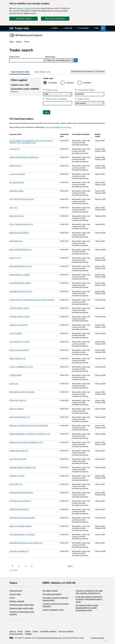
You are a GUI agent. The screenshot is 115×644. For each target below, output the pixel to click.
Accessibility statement (48, 631)
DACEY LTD (14, 384)
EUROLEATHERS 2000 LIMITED (21, 493)
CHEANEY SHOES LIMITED (20, 317)
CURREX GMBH (15, 375)
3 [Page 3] (25, 566)
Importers (70, 83)
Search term (15, 57)
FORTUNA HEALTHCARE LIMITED (22, 518)
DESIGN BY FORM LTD (18, 401)
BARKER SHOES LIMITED (19, 233)
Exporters (87, 83)
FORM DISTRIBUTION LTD (19, 509)
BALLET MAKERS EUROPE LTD (21, 224)
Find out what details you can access (58, 127)
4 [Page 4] (32, 566)
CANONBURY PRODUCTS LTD (21, 292)
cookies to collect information (28, 8)
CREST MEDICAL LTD (17, 359)
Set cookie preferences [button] (55, 19)
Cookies (28, 631)
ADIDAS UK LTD (15, 166)
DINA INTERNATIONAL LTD (19, 417)
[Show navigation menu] (54, 28)
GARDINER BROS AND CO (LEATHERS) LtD (26, 543)
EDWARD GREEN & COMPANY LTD (23, 468)
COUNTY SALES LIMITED (19, 350)
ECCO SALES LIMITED (18, 459)
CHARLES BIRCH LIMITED (19, 308)
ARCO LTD (13, 208)
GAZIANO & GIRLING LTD (19, 551)
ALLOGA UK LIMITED (17, 174)
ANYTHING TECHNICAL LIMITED (22, 199)
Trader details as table (20, 72)
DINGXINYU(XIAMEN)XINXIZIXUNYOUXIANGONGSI (29, 426)
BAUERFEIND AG (16, 241)
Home (11, 42)
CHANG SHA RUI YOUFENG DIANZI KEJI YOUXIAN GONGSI (32, 300)
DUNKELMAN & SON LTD (19, 451)
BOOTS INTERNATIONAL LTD (20, 250)
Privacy (20, 631)
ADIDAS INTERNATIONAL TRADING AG (24, 157)
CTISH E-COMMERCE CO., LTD (21, 367)
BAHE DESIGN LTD (17, 216)
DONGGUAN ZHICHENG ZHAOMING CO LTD (26, 442)
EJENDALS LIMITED (17, 476)
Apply (47, 112)
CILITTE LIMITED (16, 333)
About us (12, 631)
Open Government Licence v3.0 (50, 638)
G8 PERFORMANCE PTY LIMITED (22, 535)
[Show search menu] (103, 28)
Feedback (28, 634)
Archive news (15, 594)
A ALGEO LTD (14, 149)
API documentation (16, 634)
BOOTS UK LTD (15, 258)
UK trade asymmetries (52, 594)
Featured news (16, 591)
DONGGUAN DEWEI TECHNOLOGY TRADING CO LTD (30, 434)
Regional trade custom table (21, 608)
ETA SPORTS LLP (16, 484)
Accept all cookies (24, 19)
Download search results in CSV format (88, 71)
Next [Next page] (70, 566)
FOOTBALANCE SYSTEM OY (20, 501)
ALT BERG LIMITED (17, 182)
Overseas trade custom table (22, 605)
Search (19, 42)
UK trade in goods (50, 591)
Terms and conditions (66, 631)
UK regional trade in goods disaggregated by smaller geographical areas (87, 608)
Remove (14, 91)
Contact (35, 631)
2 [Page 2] (19, 566)
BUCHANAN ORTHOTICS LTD (20, 266)
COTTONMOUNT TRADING (19, 342)
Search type (50, 57)
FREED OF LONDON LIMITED (20, 526)
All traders (53, 83)
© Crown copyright (97, 638)
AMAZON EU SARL (16, 191)
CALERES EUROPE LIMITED (20, 283)
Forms (12, 598)
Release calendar (17, 601)
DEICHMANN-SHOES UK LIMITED (22, 392)
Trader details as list (42, 72)
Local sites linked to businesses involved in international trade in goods (89, 599)
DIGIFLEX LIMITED (16, 409)
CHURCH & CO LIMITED (18, 325)
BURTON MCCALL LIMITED (20, 275)
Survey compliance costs (53, 610)
